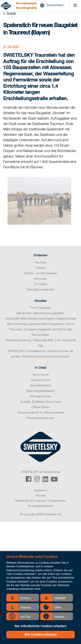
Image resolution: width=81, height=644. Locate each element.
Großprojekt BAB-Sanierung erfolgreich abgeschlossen (41, 319)
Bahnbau (40, 279)
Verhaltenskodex (40, 396)
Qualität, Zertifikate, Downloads (41, 402)
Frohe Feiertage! (40, 308)
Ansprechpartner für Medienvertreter (41, 413)
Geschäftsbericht (41, 386)
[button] (23, 598)
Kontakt (40, 496)
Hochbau (41, 263)
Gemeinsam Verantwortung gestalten (40, 313)
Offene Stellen (40, 407)
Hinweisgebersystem (41, 506)
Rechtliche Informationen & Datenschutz (40, 501)
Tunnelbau (41, 284)
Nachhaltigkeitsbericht (41, 391)
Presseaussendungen (41, 418)
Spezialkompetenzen (40, 290)
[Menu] (75, 6)
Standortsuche (40, 380)
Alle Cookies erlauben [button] (40, 634)
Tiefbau (40, 268)
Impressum (40, 490)
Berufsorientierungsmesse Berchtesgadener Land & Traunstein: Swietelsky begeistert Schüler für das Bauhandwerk (41, 329)
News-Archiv (41, 375)
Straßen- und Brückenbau (40, 273)
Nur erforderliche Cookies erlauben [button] (40, 626)
